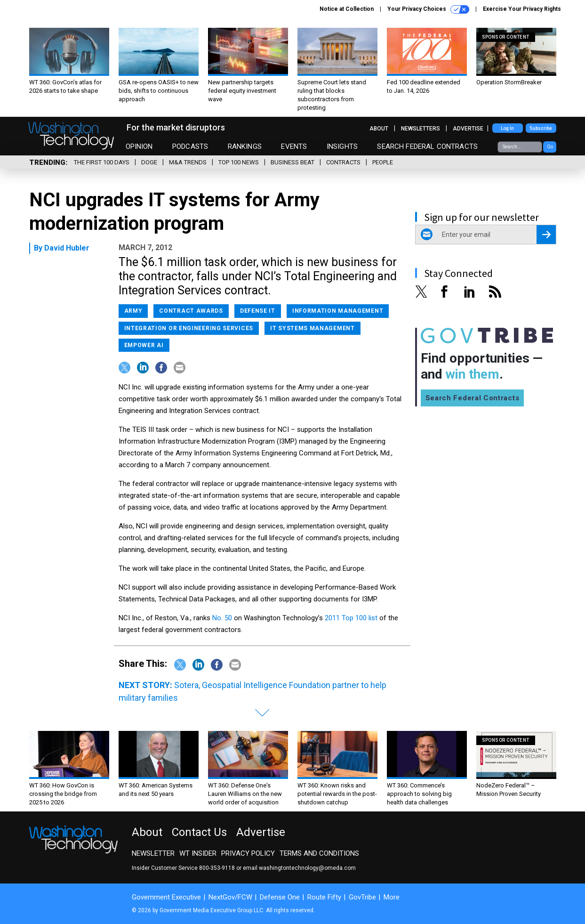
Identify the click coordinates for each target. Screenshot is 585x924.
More (392, 897)
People (383, 162)
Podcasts (190, 146)
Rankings (245, 146)
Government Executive (166, 897)
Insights (342, 146)
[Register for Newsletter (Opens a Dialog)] (546, 235)
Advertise (468, 129)
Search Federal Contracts (427, 146)
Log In (507, 128)
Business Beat (292, 162)
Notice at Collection (347, 9)
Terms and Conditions (319, 853)
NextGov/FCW (230, 897)
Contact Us (199, 832)
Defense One (280, 897)
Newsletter (153, 853)
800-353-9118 (217, 868)
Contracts (343, 162)
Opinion (139, 146)
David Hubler (67, 248)
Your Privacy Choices (428, 9)
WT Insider (198, 853)
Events (294, 146)
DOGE (149, 162)
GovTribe (362, 897)
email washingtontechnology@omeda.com (299, 868)
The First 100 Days (102, 162)
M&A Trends (188, 162)
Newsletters (421, 129)
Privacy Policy (248, 853)
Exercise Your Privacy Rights (522, 9)
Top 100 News (239, 162)
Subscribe (541, 128)
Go (550, 147)
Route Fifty (324, 897)
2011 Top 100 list (351, 618)
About (379, 129)
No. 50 (222, 618)
